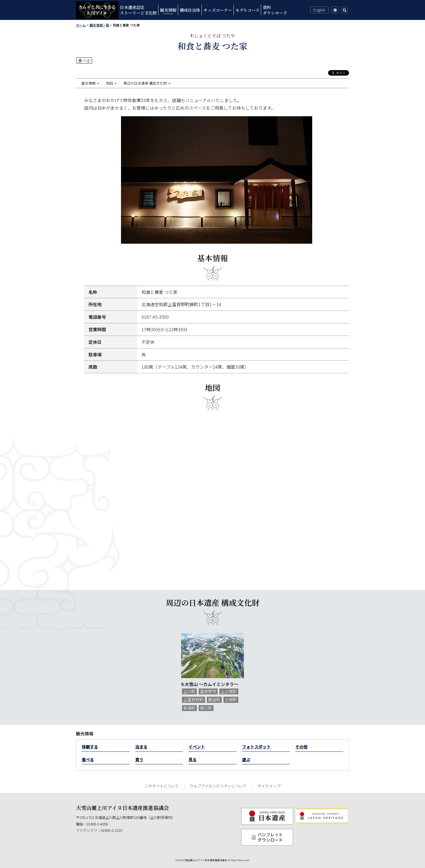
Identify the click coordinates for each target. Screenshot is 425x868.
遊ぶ (246, 760)
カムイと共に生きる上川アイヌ (97, 10)
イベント (197, 747)
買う (139, 760)
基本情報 (88, 83)
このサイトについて (162, 786)
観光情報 (168, 10)
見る (193, 760)
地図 (110, 83)
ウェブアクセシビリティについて (218, 786)
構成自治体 (190, 10)
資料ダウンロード (275, 10)
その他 (301, 747)
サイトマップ (269, 786)
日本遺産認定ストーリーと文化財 (138, 10)
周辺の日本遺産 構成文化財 (145, 83)
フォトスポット (256, 747)
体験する (90, 747)
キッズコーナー (218, 10)
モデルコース (247, 10)
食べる (88, 760)
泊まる (141, 747)
